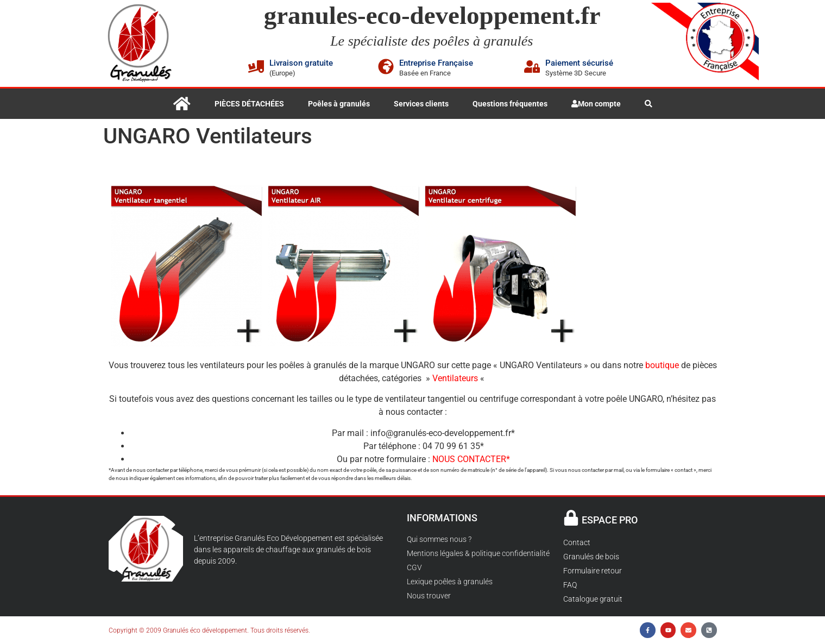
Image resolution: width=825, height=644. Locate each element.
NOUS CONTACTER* (471, 459)
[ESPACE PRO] (571, 518)
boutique (662, 365)
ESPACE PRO (610, 520)
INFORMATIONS (442, 518)
